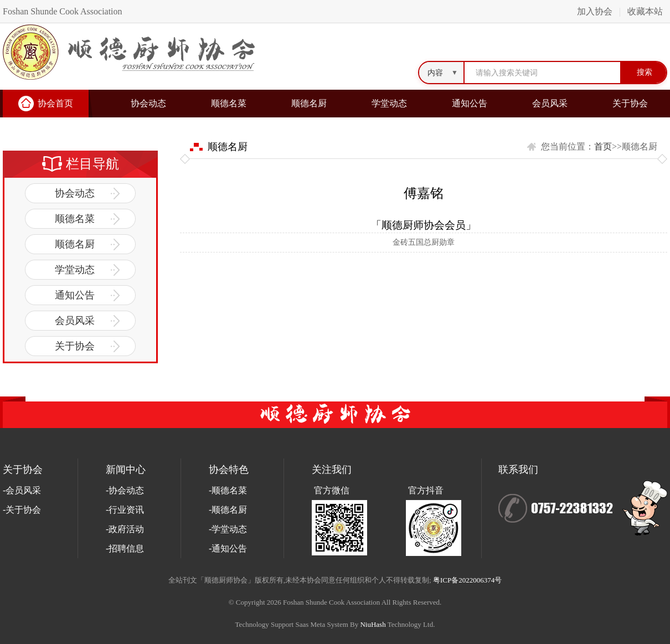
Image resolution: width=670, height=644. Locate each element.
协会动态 (148, 103)
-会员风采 (22, 490)
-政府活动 (125, 529)
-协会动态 (125, 490)
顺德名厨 (309, 103)
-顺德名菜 (228, 490)
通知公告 (470, 103)
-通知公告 (228, 548)
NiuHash (373, 624)
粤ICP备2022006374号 (467, 580)
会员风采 (550, 103)
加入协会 (595, 11)
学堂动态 (389, 103)
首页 (603, 146)
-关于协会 (22, 510)
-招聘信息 (125, 548)
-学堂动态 (228, 529)
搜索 (645, 72)
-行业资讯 (125, 510)
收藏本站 (645, 11)
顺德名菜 (229, 103)
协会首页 (55, 103)
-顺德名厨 (228, 510)
